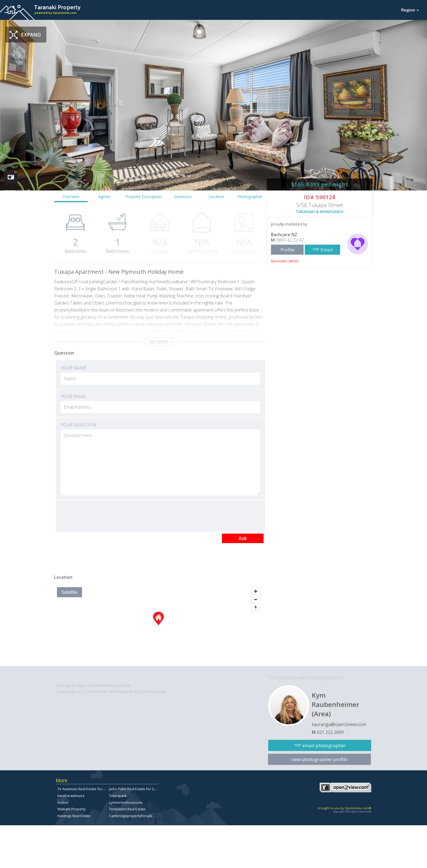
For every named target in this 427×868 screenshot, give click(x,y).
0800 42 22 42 (290, 240)
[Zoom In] (256, 591)
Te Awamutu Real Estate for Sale (84, 789)
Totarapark (118, 796)
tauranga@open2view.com (339, 724)
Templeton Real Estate (127, 809)
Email (327, 250)
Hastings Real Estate (74, 816)
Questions (183, 197)
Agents (104, 197)
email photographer (324, 745)
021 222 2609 (330, 732)
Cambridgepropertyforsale (131, 816)
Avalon (63, 802)
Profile (287, 250)
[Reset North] (256, 608)
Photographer (250, 197)
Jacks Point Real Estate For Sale (134, 789)
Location (216, 197)
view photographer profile (319, 759)
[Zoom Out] (256, 599)
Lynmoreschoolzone (126, 802)
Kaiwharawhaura (71, 796)
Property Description (144, 197)
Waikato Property (71, 809)
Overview (71, 197)
